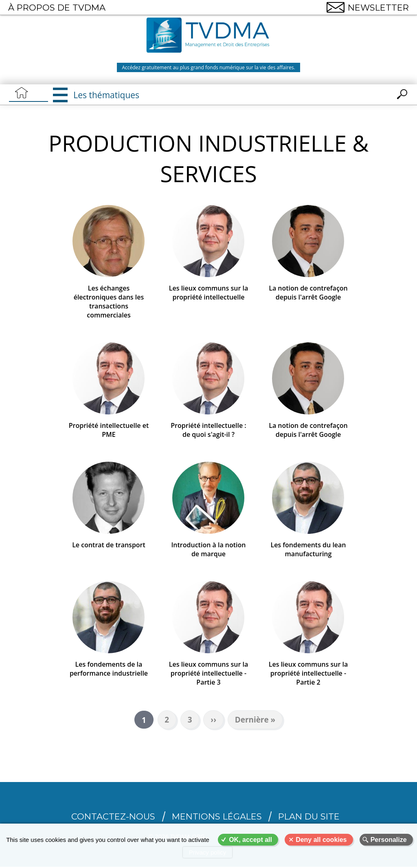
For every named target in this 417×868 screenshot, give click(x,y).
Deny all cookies (321, 840)
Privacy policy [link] (208, 852)
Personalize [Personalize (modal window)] (389, 840)
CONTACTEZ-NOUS (113, 818)
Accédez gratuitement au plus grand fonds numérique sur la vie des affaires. (208, 67)
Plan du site (309, 818)
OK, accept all (250, 840)
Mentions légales (217, 818)
